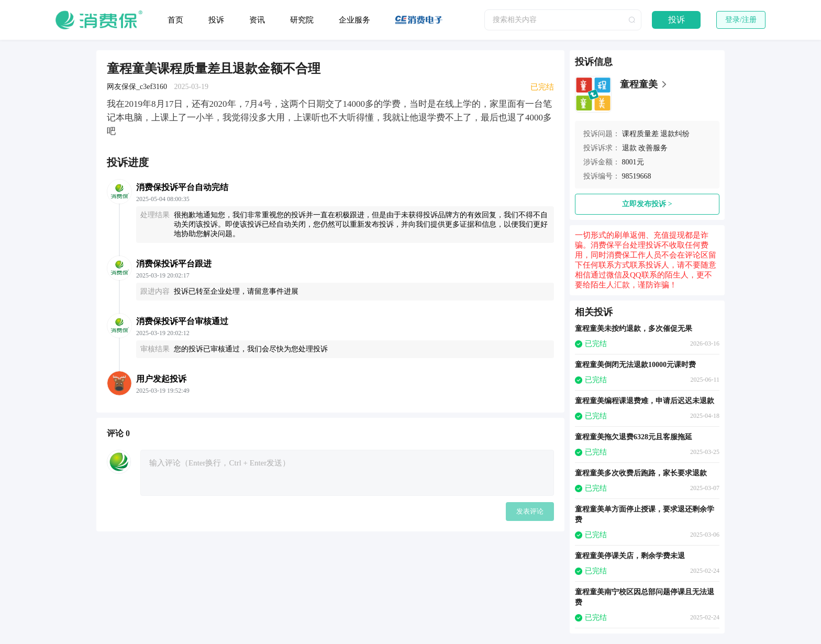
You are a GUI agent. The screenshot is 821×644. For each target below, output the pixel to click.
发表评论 (530, 511)
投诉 (216, 20)
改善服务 (653, 148)
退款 (629, 148)
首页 (175, 20)
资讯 (257, 20)
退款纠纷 (675, 134)
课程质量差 (640, 134)
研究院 (302, 20)
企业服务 (354, 20)
